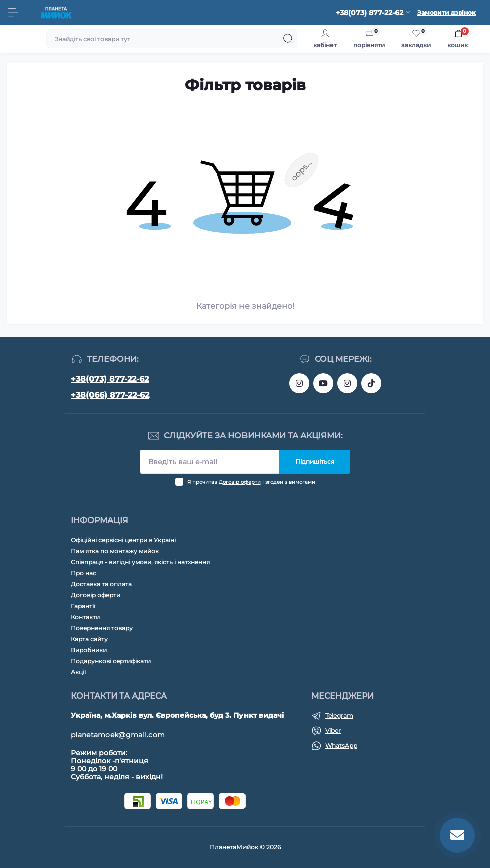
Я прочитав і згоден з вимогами (251, 482)
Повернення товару (102, 628)
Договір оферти (240, 482)
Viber (333, 730)
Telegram (339, 715)
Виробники (89, 650)
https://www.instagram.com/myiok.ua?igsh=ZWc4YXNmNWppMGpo (347, 383)
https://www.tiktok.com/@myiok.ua (371, 383)
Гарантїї (83, 606)
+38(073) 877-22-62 (110, 379)
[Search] (288, 39)
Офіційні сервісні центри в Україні (123, 540)
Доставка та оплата (101, 584)
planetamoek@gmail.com (118, 735)
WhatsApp (341, 745)
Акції (78, 672)
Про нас (83, 573)
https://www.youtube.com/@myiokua (323, 383)
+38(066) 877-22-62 (110, 395)
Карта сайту (89, 639)
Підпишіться (315, 462)
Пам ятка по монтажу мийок (115, 551)
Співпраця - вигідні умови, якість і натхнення (140, 562)
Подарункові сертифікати (111, 661)
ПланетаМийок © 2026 (245, 847)
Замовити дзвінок (447, 12)
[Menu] (13, 13)
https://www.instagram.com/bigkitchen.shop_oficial (299, 383)
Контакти (85, 617)
